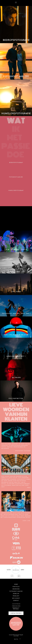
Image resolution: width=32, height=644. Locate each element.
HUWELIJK (16, 594)
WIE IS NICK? (16, 598)
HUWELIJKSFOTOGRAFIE (16, 113)
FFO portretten (16, 398)
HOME (16, 584)
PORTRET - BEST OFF (16, 272)
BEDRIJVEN (16, 589)
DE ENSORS (16, 378)
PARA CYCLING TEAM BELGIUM (16, 335)
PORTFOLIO (16, 587)
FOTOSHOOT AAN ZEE (16, 76)
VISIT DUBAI (16, 292)
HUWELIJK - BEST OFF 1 (16, 356)
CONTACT (16, 601)
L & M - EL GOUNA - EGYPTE (16, 250)
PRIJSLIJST (16, 596)
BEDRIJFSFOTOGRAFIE (16, 40)
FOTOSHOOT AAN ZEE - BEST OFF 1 (16, 314)
